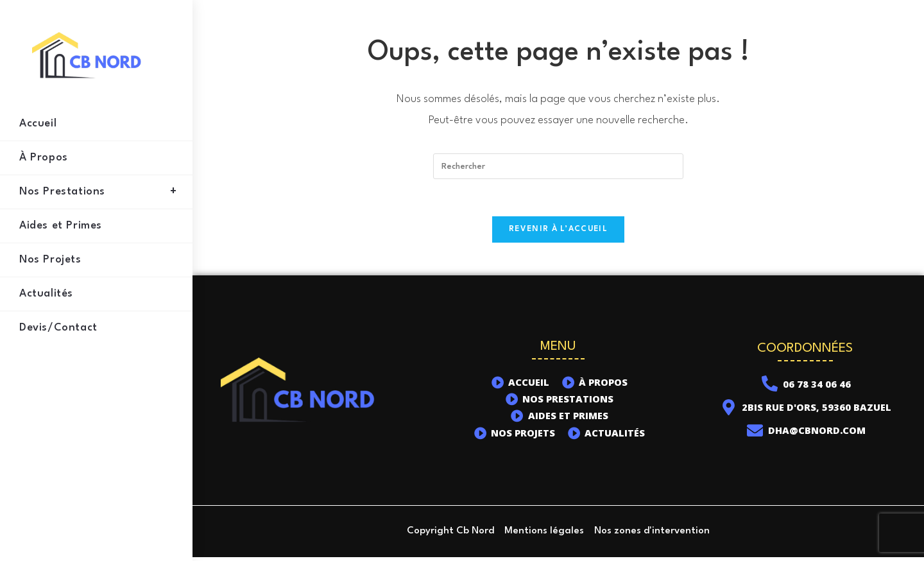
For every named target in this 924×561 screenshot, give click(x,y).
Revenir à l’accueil (558, 231)
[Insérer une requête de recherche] (558, 166)
